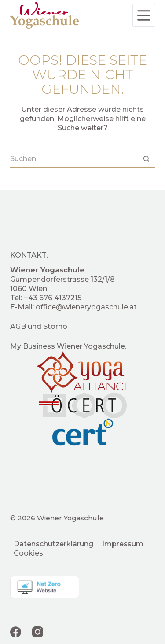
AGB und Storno (39, 326)
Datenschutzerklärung (53, 544)
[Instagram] (38, 632)
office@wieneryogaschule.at (86, 307)
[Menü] (144, 15)
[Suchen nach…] (74, 159)
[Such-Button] (147, 159)
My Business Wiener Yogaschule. (68, 346)
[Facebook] (16, 632)
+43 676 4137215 (53, 298)
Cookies (28, 553)
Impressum (123, 544)
